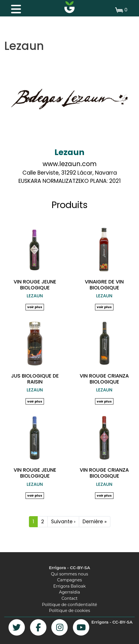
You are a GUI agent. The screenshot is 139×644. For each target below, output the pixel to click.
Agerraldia (69, 592)
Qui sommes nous (70, 574)
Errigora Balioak (69, 586)
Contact (70, 598)
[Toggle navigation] (13, 8)
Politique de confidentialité (69, 605)
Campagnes (69, 580)
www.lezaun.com (70, 164)
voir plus (35, 307)
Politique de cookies (70, 611)
